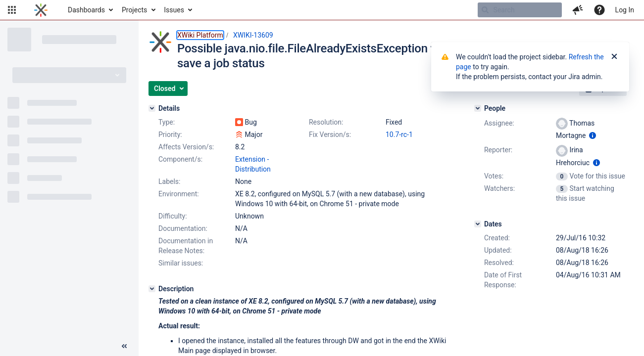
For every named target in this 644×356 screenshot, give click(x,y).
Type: (167, 122)
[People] (478, 108)
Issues (174, 10)
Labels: (169, 181)
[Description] (152, 289)
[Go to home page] (41, 10)
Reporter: (498, 150)
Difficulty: (173, 216)
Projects (134, 10)
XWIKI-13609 (253, 35)
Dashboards (86, 10)
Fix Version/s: (330, 134)
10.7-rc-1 (399, 134)
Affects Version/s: (186, 147)
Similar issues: (181, 263)
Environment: (179, 194)
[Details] (152, 108)
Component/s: (180, 159)
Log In (625, 10)
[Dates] (478, 224)
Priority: (170, 134)
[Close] (614, 57)
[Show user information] (593, 135)
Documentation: (183, 228)
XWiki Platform (200, 35)
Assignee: (499, 123)
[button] (12, 10)
